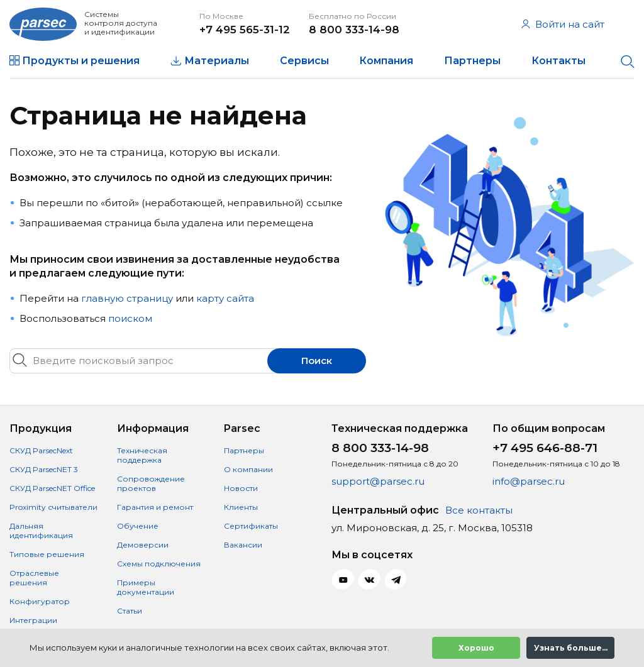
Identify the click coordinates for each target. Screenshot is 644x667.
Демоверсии (143, 545)
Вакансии (243, 545)
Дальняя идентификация (41, 531)
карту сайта (225, 298)
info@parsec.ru (529, 481)
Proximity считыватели (53, 507)
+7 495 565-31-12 (245, 30)
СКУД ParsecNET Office (52, 488)
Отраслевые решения (34, 578)
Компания (386, 61)
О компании (248, 469)
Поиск (317, 361)
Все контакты (479, 510)
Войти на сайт (563, 24)
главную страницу (127, 298)
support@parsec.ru (378, 481)
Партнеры (472, 61)
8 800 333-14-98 (354, 30)
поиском (130, 318)
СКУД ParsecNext (41, 450)
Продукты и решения (81, 61)
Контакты (558, 61)
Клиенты (241, 507)
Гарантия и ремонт (155, 507)
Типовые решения (47, 554)
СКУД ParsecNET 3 (44, 469)
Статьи (130, 611)
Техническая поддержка (142, 455)
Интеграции (33, 620)
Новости (241, 488)
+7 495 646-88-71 (545, 448)
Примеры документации (146, 587)
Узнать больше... (571, 648)
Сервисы (304, 61)
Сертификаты (251, 526)
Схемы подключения (159, 564)
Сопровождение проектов (151, 483)
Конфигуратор (40, 601)
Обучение (138, 526)
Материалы (217, 61)
